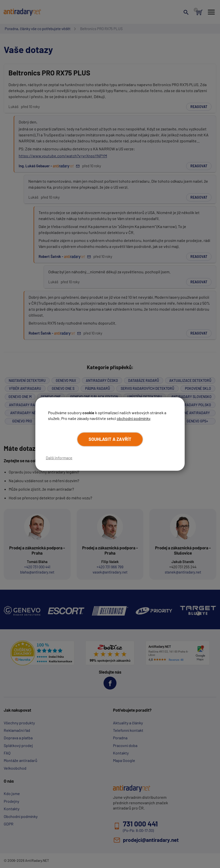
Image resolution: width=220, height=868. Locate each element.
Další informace (59, 458)
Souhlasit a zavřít (110, 439)
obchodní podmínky (133, 418)
